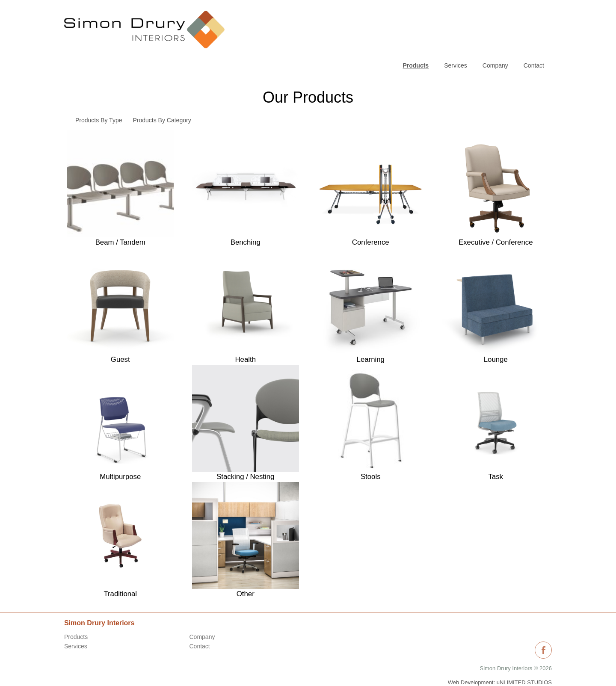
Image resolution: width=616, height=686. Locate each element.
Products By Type (99, 98)
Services (456, 15)
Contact (534, 15)
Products (76, 615)
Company (495, 15)
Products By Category (162, 98)
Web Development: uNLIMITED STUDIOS (500, 660)
